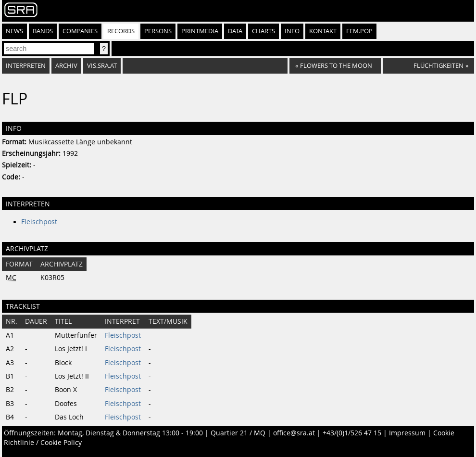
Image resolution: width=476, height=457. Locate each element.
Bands (43, 31)
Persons (158, 31)
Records (121, 31)
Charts (263, 31)
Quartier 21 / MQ (238, 433)
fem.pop (359, 31)
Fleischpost (39, 222)
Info (292, 31)
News (14, 31)
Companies (80, 31)
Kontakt (323, 31)
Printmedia (200, 31)
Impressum (407, 433)
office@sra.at (294, 433)
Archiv (66, 66)
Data (235, 31)
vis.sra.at (102, 66)
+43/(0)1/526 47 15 (352, 433)
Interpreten (26, 66)
